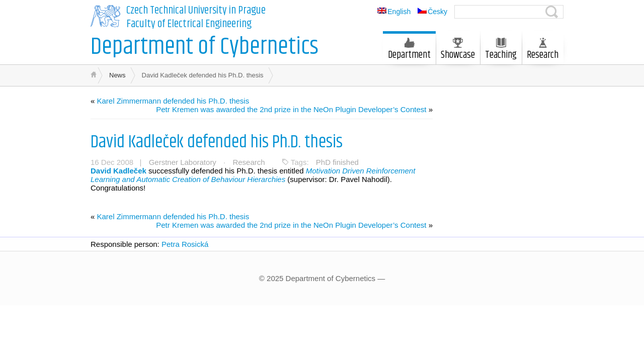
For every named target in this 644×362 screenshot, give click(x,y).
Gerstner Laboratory (183, 162)
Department (409, 50)
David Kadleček (118, 171)
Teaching (501, 50)
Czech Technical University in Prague (196, 11)
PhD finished (337, 162)
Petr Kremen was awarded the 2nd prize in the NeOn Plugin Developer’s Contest (291, 109)
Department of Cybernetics (205, 47)
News (117, 75)
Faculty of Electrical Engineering (189, 24)
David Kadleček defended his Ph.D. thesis (217, 142)
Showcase (458, 50)
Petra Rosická (185, 244)
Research (543, 50)
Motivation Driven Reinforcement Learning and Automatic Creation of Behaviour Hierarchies (253, 175)
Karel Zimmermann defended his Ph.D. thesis (173, 101)
